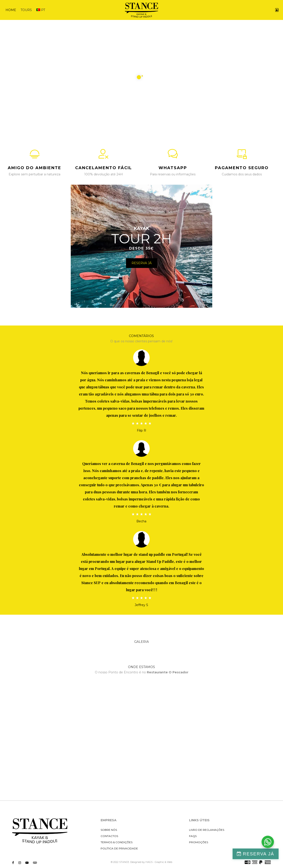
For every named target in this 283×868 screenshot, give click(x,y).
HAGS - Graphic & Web (159, 862)
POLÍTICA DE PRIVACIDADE (119, 848)
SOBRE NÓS (109, 830)
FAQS (193, 836)
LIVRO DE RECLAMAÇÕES (207, 830)
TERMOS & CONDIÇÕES (117, 842)
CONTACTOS (109, 836)
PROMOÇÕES (199, 842)
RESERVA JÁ (258, 854)
